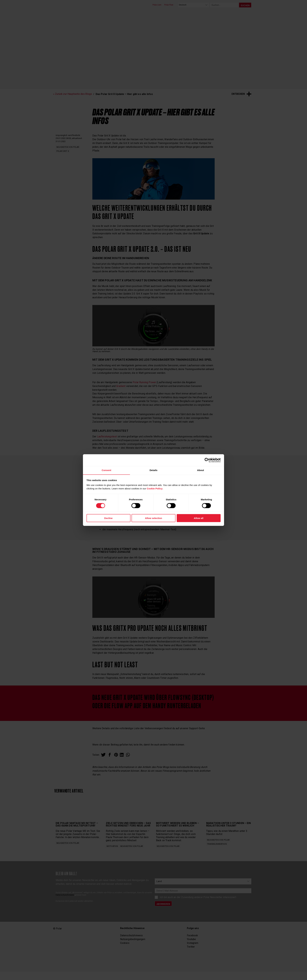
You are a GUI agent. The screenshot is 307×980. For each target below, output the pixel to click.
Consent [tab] (106, 470)
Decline (108, 518)
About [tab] (201, 470)
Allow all (199, 518)
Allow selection (153, 518)
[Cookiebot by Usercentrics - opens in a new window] (207, 460)
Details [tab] (153, 470)
